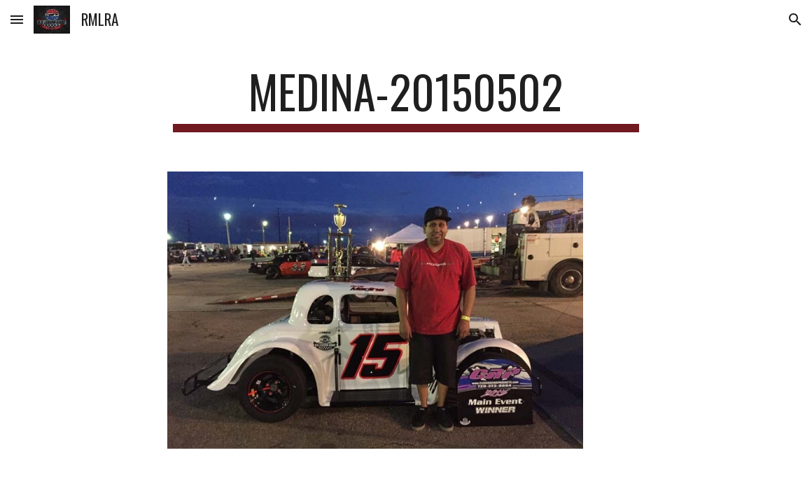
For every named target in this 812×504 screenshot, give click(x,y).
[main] (406, 98)
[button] (17, 19)
